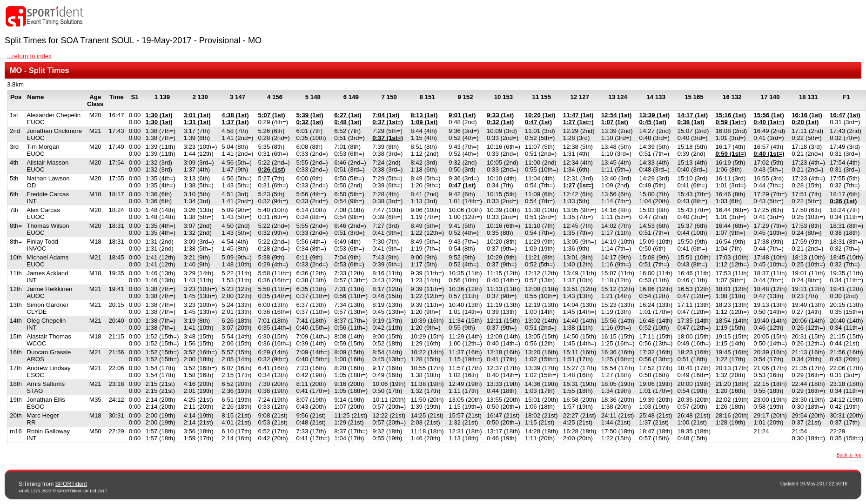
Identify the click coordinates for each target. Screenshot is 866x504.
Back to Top (849, 455)
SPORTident (71, 484)
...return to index (29, 56)
